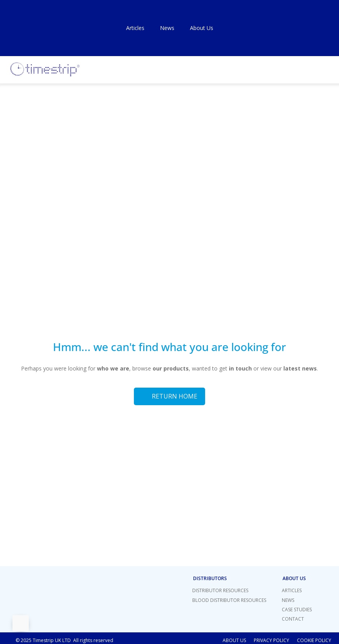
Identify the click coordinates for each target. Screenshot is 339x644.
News (167, 28)
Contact (293, 619)
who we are (113, 368)
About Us (202, 28)
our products (170, 368)
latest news (300, 368)
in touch (240, 368)
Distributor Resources (220, 590)
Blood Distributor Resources (229, 600)
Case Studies (297, 610)
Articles (135, 28)
